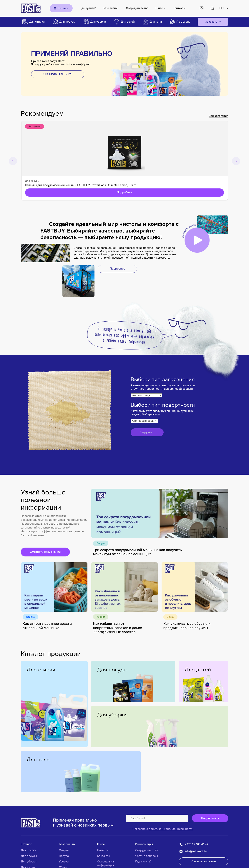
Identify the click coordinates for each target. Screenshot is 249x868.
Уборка (101, 617)
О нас (159, 8)
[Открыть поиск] (212, 8)
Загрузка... (147, 432)
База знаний (111, 8)
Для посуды (32, 181)
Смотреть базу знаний (45, 552)
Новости (103, 850)
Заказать (211, 22)
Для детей (198, 670)
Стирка (30, 617)
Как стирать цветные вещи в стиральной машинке (47, 626)
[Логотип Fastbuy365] (31, 8)
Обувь (170, 617)
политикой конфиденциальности (171, 829)
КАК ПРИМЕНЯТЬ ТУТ (58, 74)
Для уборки (112, 715)
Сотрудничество (137, 8)
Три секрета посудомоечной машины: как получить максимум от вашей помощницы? (137, 552)
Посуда (101, 543)
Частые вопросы (147, 856)
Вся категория (219, 116)
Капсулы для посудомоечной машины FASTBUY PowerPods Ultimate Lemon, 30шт (80, 185)
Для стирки (41, 670)
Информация (144, 844)
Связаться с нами (204, 861)
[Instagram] (202, 8)
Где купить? (88, 8)
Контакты (179, 8)
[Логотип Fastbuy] (31, 823)
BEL (222, 8)
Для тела (38, 760)
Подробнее (124, 192)
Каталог (26, 844)
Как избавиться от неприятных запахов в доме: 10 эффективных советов (117, 628)
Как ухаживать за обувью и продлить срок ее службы (187, 626)
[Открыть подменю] (165, 8)
